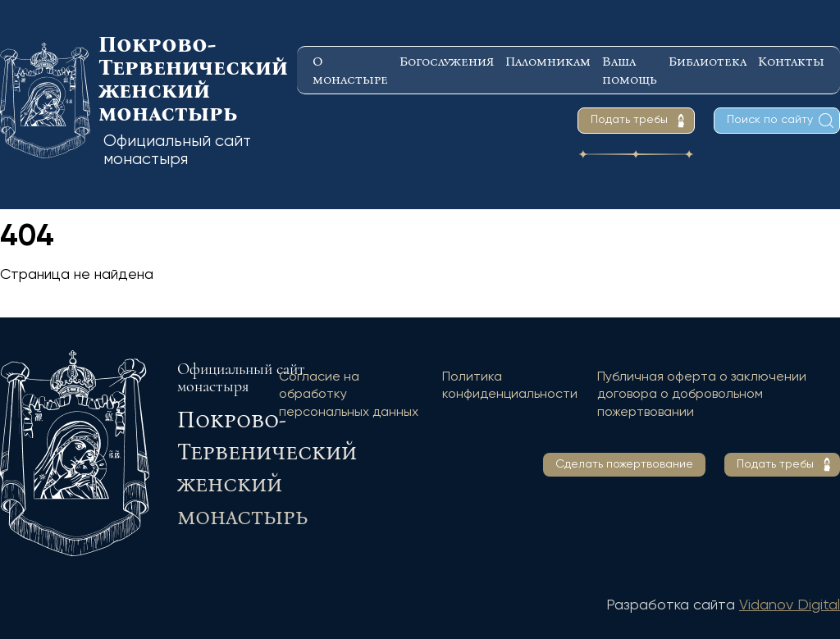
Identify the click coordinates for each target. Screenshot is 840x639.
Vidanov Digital (790, 605)
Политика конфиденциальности (510, 386)
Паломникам (548, 61)
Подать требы (629, 120)
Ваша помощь (630, 70)
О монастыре (350, 70)
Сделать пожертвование (624, 464)
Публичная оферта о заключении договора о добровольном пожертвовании (702, 395)
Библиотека (708, 61)
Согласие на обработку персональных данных (349, 395)
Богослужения (447, 61)
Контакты (791, 61)
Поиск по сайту (770, 120)
